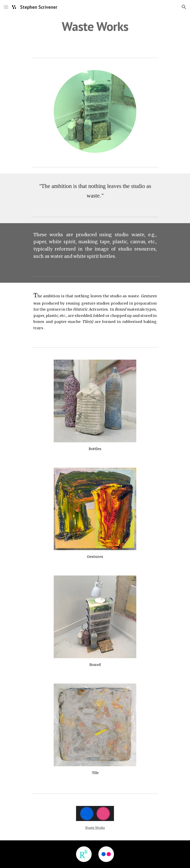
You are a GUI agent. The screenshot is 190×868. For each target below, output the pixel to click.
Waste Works (95, 828)
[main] (95, 26)
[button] (6, 7)
